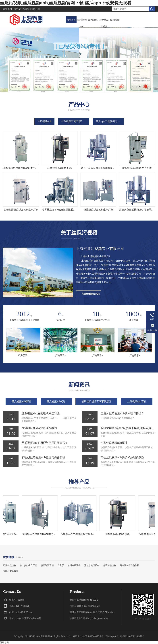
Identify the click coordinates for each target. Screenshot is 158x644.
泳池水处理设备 (92, 565)
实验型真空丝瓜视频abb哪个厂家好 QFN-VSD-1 (49, 534)
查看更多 (88, 294)
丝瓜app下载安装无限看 (109, 121)
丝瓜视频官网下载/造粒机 (75, 121)
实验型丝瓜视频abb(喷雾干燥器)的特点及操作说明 (128, 428)
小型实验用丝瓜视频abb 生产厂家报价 (24, 168)
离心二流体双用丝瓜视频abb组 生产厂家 (103, 168)
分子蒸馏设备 (110, 565)
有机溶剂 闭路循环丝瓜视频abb (85, 606)
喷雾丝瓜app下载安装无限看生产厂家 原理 (65, 210)
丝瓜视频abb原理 (21, 401)
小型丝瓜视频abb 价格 (60, 168)
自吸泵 (61, 565)
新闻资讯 (93, 20)
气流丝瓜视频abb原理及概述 (39, 428)
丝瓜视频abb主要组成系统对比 (41, 413)
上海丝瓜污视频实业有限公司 (26, 9)
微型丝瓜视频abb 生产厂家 (137, 168)
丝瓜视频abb (82, 23)
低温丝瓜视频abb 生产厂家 (98, 210)
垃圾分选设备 (10, 565)
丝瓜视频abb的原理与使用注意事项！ (45, 443)
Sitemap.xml (112, 636)
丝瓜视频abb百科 (137, 401)
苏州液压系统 (74, 565)
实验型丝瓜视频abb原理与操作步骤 (43, 457)
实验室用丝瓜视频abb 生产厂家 (21, 210)
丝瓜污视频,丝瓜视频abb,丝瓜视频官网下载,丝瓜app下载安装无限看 (66, 3)
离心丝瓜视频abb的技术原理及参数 (122, 457)
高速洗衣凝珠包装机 (129, 565)
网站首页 (71, 20)
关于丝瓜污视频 (104, 23)
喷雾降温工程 (47, 565)
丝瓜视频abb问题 (56, 401)
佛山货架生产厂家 (28, 565)
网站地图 (4, 642)
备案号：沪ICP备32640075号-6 (88, 636)
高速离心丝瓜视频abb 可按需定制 (138, 210)
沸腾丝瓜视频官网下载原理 (96, 401)
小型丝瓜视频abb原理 (114, 443)
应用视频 (115, 20)
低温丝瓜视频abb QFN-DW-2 (84, 600)
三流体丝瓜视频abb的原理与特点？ (122, 413)
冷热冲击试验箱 (11, 571)
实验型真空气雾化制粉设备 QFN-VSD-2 (84, 534)
